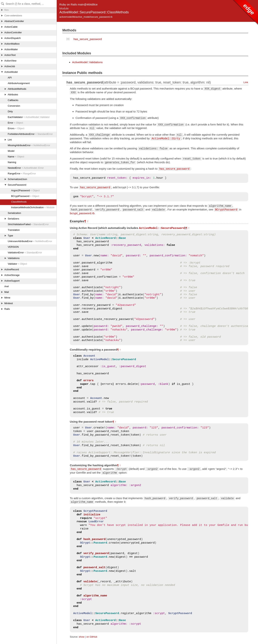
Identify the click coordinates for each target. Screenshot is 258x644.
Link (246, 82)
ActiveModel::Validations (87, 62)
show (82, 637)
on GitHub (92, 637)
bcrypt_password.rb (82, 213)
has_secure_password (88, 39)
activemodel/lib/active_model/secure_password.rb (86, 17)
